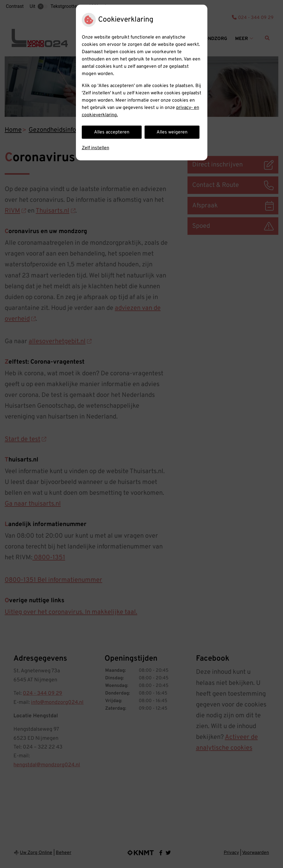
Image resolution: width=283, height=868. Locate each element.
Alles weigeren (172, 132)
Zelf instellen (96, 148)
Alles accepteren (112, 132)
